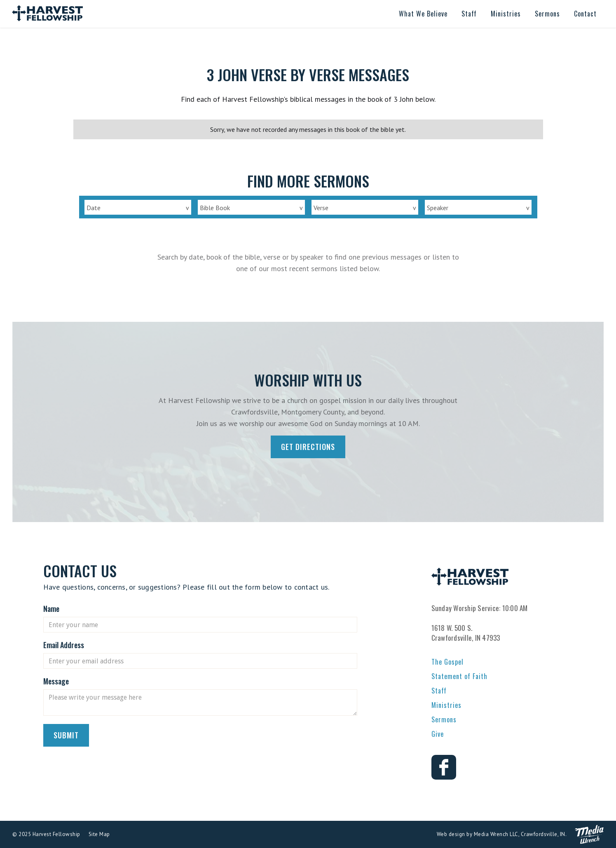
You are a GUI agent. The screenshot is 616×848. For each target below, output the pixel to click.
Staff (439, 691)
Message (56, 681)
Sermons (444, 719)
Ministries (446, 705)
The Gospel (447, 662)
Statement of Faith (459, 676)
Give (438, 734)
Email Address (64, 645)
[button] (423, 14)
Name (51, 609)
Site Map (99, 834)
